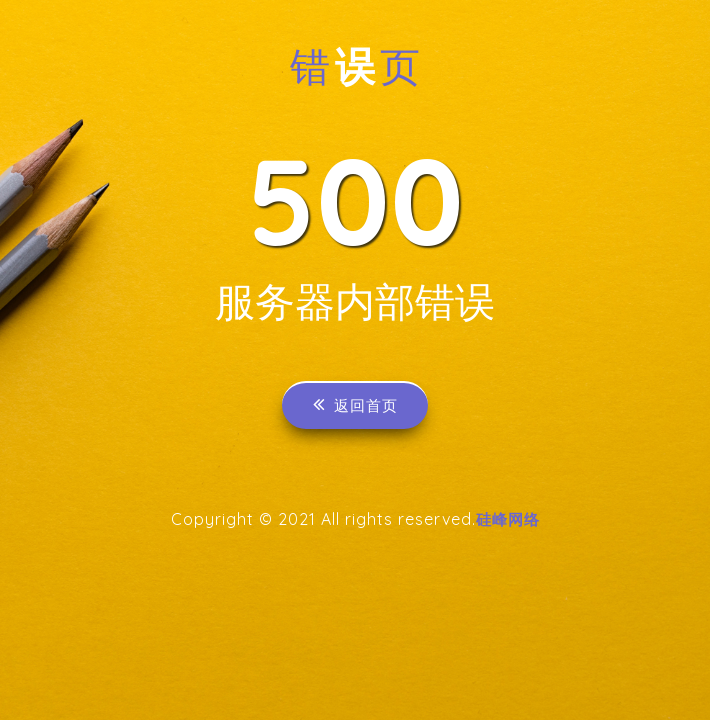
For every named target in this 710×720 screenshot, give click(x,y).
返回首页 (355, 407)
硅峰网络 (508, 523)
